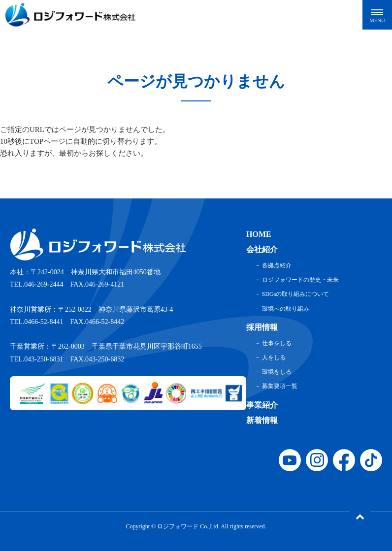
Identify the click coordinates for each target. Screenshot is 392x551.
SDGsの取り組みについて (296, 294)
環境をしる (277, 372)
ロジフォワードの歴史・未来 (300, 280)
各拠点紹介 (277, 265)
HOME (259, 234)
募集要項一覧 (280, 386)
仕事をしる (277, 343)
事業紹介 (262, 405)
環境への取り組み (286, 309)
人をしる (274, 357)
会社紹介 (262, 249)
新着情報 (262, 420)
